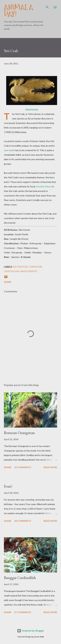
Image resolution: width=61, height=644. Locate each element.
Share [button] (8, 282)
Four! (8, 486)
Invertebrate (29, 271)
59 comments (23, 467)
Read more (50, 467)
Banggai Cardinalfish (20, 578)
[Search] (47, 6)
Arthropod (20, 267)
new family (9, 150)
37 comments (23, 612)
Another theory (44, 186)
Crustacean (12, 271)
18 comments (23, 521)
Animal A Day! (18, 11)
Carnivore (36, 267)
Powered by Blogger (31, 631)
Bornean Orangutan (19, 433)
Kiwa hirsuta (32, 109)
